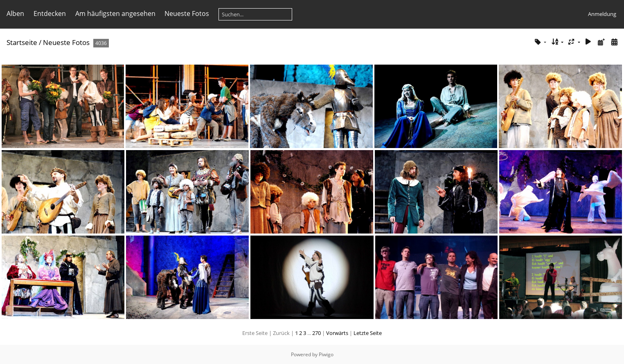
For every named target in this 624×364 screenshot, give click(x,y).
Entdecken (50, 13)
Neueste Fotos (187, 13)
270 (317, 333)
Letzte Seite (368, 333)
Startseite (22, 42)
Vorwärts (337, 333)
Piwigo (326, 354)
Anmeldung (602, 14)
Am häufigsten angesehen (115, 13)
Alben (15, 13)
